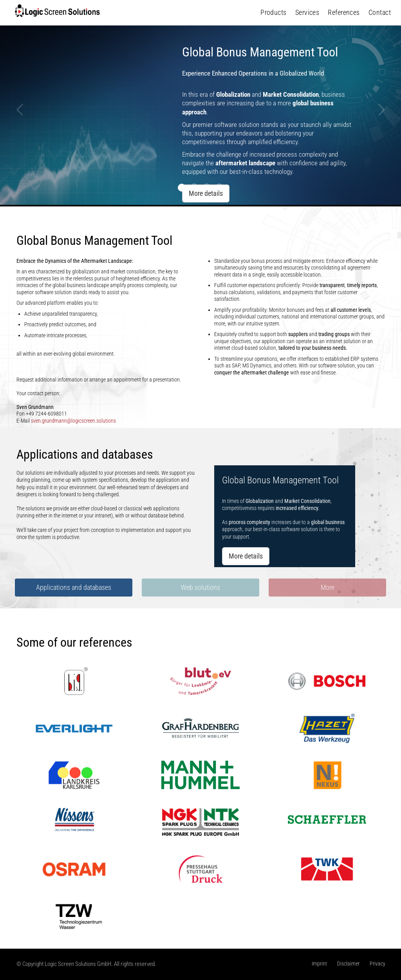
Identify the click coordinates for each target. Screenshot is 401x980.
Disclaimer (348, 964)
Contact (380, 12)
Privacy (378, 964)
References (344, 12)
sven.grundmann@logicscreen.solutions (73, 421)
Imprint (319, 964)
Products (274, 12)
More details (246, 556)
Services (307, 12)
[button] (20, 155)
